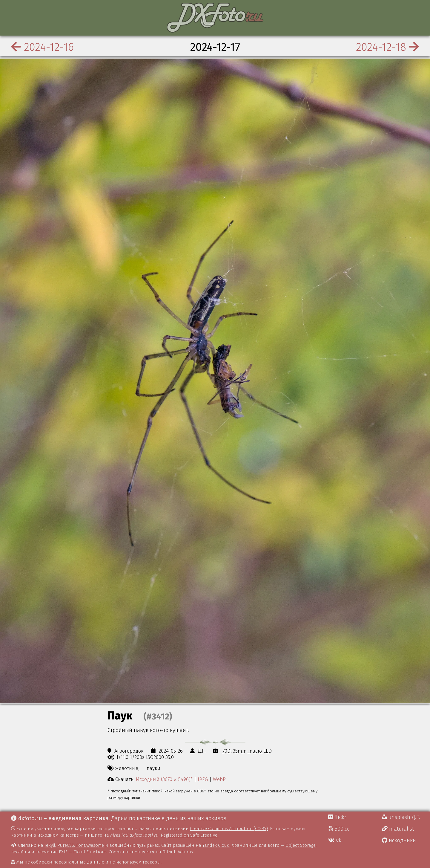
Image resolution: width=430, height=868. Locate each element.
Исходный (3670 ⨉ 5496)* (164, 779)
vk (335, 841)
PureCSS (66, 845)
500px (339, 829)
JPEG (203, 779)
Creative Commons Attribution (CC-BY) (229, 829)
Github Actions (178, 852)
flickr (337, 817)
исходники (399, 841)
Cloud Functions (90, 852)
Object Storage (301, 845)
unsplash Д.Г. (401, 817)
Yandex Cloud (216, 845)
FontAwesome (90, 845)
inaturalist (398, 829)
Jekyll (50, 845)
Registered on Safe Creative (189, 835)
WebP (219, 779)
